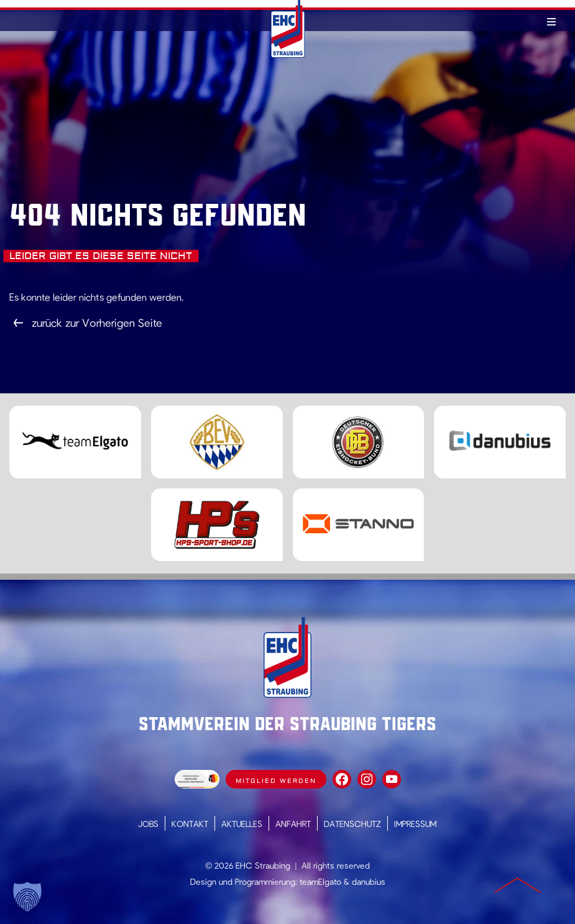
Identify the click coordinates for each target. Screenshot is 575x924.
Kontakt (190, 824)
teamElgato (320, 881)
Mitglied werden (276, 781)
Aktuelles (242, 824)
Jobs (148, 824)
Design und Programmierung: (244, 881)
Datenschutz (352, 824)
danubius (369, 881)
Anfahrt (293, 824)
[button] (27, 897)
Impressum (415, 824)
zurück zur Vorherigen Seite (97, 322)
